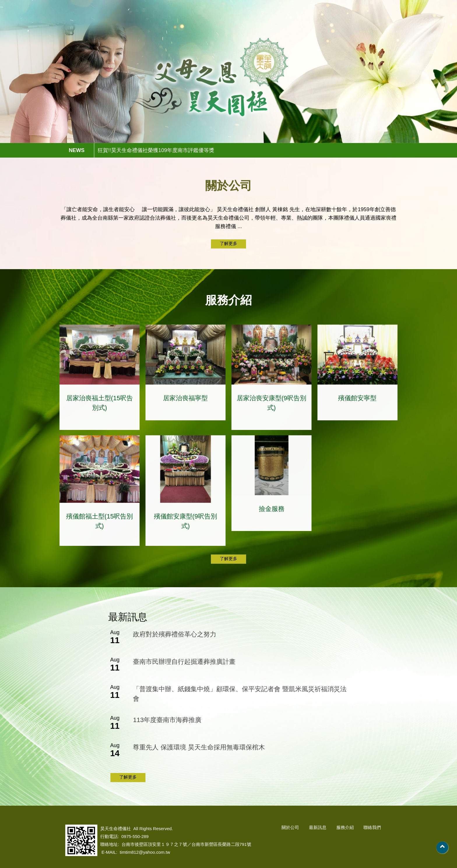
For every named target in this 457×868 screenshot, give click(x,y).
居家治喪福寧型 (185, 405)
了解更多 (228, 243)
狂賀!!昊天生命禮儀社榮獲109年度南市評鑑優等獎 (156, 150)
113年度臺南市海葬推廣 (167, 720)
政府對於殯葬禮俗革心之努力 (175, 634)
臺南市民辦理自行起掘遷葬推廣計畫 (184, 662)
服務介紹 (337, 21)
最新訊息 (297, 21)
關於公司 (257, 21)
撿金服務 (271, 516)
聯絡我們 (377, 21)
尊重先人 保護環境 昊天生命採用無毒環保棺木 (199, 747)
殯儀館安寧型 (357, 405)
